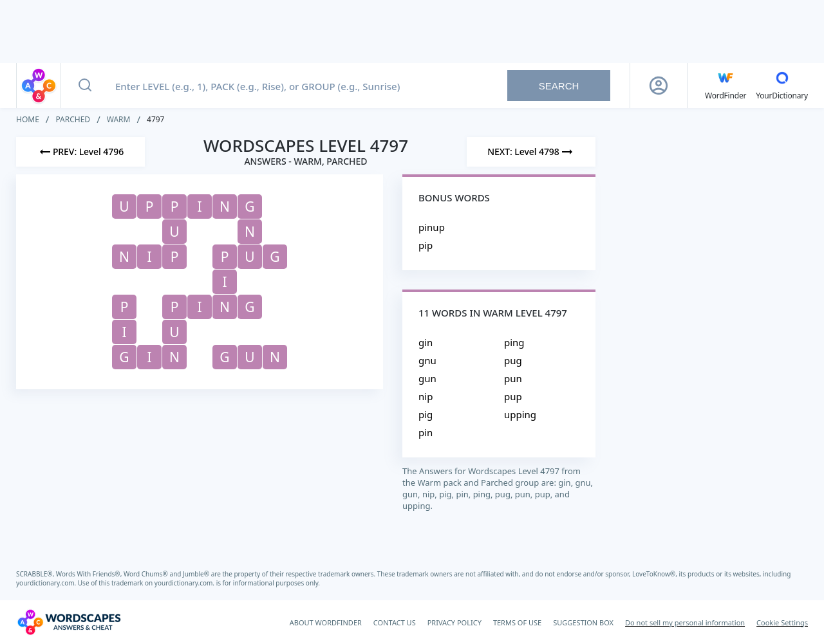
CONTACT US (395, 622)
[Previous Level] (80, 152)
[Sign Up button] (659, 86)
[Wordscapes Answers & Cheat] (69, 622)
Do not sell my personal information (685, 622)
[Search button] (85, 86)
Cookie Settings (782, 622)
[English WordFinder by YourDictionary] (726, 86)
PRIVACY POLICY (454, 622)
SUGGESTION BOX (583, 622)
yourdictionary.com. (47, 583)
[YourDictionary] (782, 86)
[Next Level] (531, 152)
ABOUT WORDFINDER (326, 622)
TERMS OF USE (517, 622)
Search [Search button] (559, 86)
